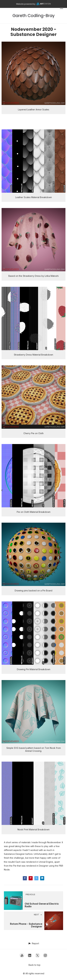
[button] (33, 943)
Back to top (35, 965)
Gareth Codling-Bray (34, 16)
